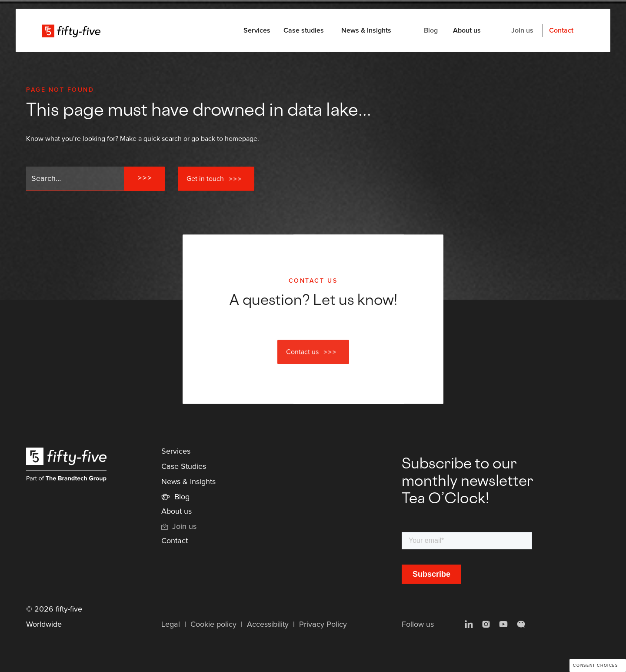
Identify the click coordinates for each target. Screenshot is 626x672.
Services (176, 451)
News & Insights (366, 30)
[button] (257, 30)
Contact (561, 30)
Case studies (304, 30)
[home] (71, 30)
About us (467, 30)
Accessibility (268, 625)
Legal (171, 625)
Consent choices (595, 666)
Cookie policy (213, 625)
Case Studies (184, 467)
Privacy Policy (323, 625)
